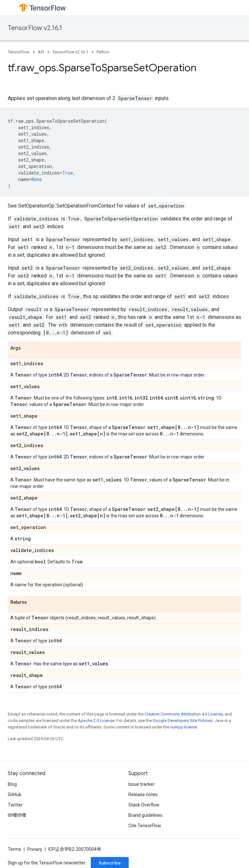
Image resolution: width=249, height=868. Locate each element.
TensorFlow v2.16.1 (35, 28)
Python (103, 52)
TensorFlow (19, 52)
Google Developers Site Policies (183, 721)
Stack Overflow (144, 805)
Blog (12, 784)
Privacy (35, 849)
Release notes (143, 795)
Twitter (15, 805)
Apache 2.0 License (96, 721)
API (41, 52)
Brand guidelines (145, 815)
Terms (14, 849)
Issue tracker (142, 784)
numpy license (184, 727)
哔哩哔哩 (17, 815)
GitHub (15, 795)
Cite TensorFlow (145, 826)
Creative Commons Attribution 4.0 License (184, 714)
